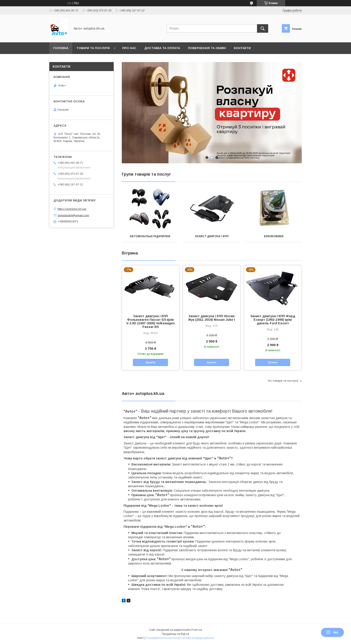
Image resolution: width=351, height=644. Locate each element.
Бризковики (274, 236)
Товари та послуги (93, 48)
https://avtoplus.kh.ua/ (72, 209)
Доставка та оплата (162, 48)
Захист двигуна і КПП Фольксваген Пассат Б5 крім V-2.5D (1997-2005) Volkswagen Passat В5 (151, 321)
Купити (150, 362)
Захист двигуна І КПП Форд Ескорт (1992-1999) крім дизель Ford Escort (273, 320)
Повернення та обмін (207, 48)
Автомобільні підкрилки (150, 236)
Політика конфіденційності (197, 638)
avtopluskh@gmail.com (73, 215)
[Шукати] (263, 28)
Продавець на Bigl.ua (175, 634)
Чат (332, 632)
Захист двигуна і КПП (212, 236)
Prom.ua (197, 630)
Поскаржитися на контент (162, 638)
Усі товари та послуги (283, 381)
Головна (61, 48)
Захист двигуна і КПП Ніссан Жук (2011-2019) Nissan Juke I (212, 318)
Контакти (242, 48)
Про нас (129, 48)
